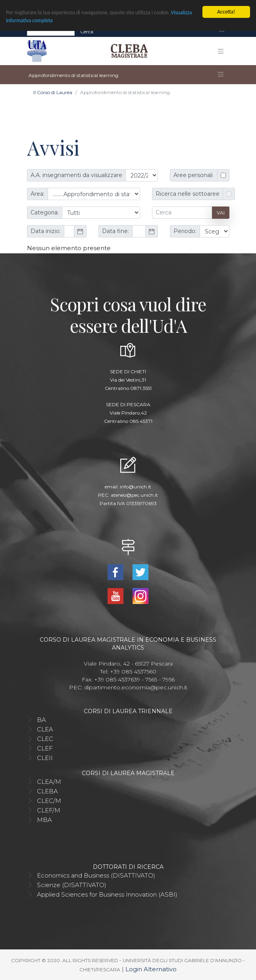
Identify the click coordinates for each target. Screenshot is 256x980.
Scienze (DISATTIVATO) (72, 885)
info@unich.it (136, 487)
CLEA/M (49, 782)
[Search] (51, 31)
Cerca (87, 31)
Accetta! (226, 12)
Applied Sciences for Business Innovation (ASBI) (107, 894)
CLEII (45, 758)
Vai (221, 213)
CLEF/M (49, 810)
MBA (44, 820)
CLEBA (47, 791)
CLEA (45, 729)
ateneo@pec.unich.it (134, 495)
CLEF (45, 748)
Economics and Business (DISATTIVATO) (96, 875)
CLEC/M (49, 801)
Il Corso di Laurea (53, 92)
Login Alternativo (151, 969)
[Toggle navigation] (222, 32)
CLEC (45, 739)
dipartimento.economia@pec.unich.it (136, 687)
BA (41, 720)
